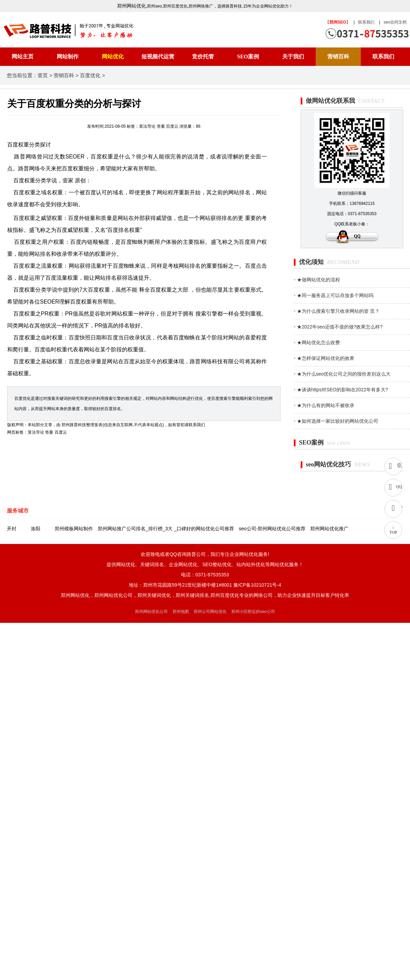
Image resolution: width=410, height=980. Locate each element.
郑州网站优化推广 (329, 529)
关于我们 (293, 57)
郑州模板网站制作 (74, 529)
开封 (12, 529)
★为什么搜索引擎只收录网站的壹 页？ (338, 311)
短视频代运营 (158, 57)
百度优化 (90, 75)
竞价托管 (203, 57)
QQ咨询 (399, 487)
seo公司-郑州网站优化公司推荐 (272, 529)
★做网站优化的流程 (318, 280)
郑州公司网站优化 (210, 612)
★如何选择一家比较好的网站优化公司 (338, 421)
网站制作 (68, 57)
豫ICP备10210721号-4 (257, 585)
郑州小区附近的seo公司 (253, 612)
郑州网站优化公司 (151, 612)
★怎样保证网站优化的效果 (326, 358)
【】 (338, 22)
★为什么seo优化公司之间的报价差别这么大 (344, 374)
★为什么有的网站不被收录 (326, 405)
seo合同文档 (395, 22)
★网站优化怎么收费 (318, 342)
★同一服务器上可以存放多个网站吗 (335, 295)
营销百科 (338, 57)
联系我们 (366, 22)
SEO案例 (248, 57)
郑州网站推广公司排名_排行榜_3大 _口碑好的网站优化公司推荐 (166, 529)
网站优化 (113, 57)
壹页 (43, 75)
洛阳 (36, 529)
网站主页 (23, 57)
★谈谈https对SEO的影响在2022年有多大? (343, 390)
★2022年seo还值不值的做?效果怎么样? (340, 327)
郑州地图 (181, 612)
